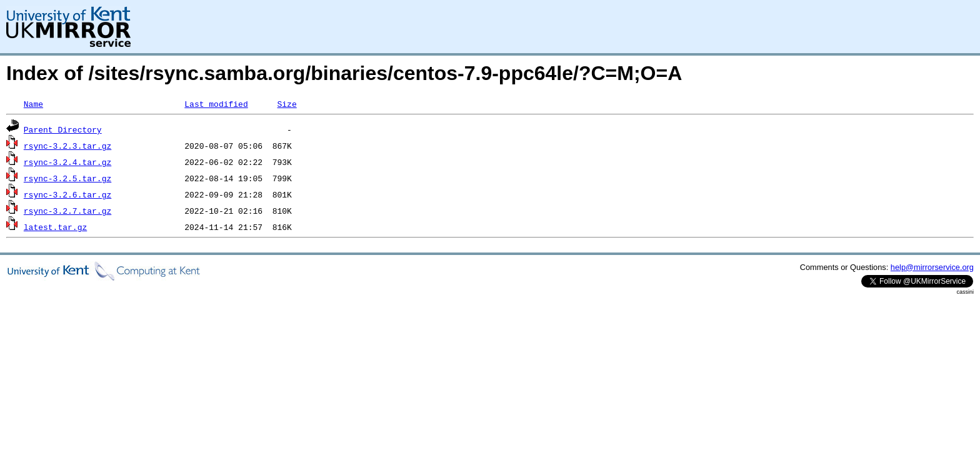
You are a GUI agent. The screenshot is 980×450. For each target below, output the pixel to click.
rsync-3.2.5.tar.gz (67, 178)
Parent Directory (63, 129)
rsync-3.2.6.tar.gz (67, 194)
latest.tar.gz (55, 227)
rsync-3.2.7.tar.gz (67, 211)
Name (33, 104)
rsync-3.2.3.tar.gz (67, 146)
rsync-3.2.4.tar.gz (67, 162)
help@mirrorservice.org (932, 267)
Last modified (216, 104)
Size (287, 104)
